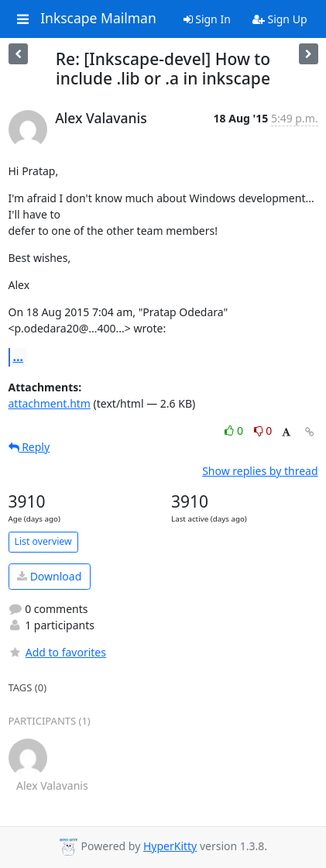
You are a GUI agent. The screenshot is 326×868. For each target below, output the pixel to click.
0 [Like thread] (235, 431)
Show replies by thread (260, 471)
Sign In (207, 19)
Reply (29, 447)
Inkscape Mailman (98, 19)
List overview (43, 541)
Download (49, 576)
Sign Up (280, 19)
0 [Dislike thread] (263, 431)
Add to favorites (57, 652)
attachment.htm (50, 403)
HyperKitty (170, 846)
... (19, 356)
